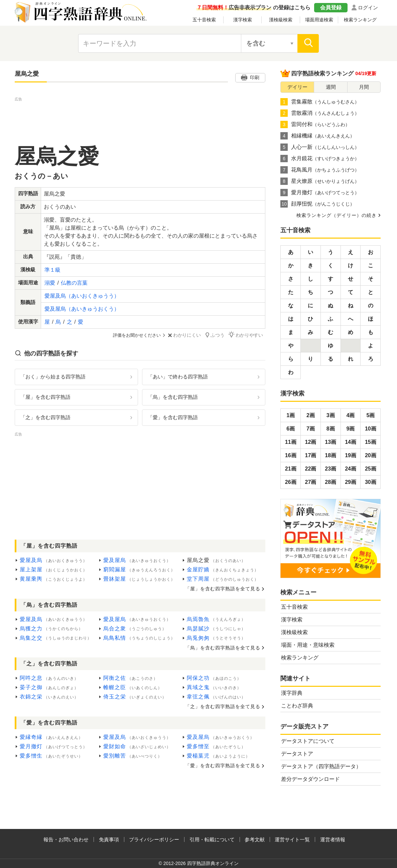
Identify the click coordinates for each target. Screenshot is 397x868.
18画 (330, 455)
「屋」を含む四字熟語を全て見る (223, 588)
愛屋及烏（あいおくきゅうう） (82, 296)
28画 (330, 482)
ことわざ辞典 (297, 706)
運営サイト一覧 (292, 839)
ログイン (368, 8)
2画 (311, 415)
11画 (291, 442)
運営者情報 (333, 839)
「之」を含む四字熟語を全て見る (223, 706)
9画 (351, 429)
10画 (371, 429)
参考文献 (255, 839)
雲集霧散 (320, 102)
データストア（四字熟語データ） (321, 766)
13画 (330, 442)
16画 (291, 455)
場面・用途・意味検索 (308, 645)
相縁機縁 (317, 136)
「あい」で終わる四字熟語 (178, 376)
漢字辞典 (292, 693)
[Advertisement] (140, 118)
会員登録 (331, 8)
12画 (311, 442)
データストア (297, 754)
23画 (330, 469)
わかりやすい (249, 335)
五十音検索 (204, 20)
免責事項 (109, 839)
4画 (351, 415)
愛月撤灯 (320, 193)
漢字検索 (243, 20)
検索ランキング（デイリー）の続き (337, 215)
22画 (311, 469)
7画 (311, 429)
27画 (311, 482)
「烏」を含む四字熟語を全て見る (223, 647)
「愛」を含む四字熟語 (173, 417)
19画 (351, 455)
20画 (371, 455)
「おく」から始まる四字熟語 (53, 376)
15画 (371, 442)
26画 (291, 482)
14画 (351, 442)
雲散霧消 (320, 113)
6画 (291, 429)
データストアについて (308, 741)
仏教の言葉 (74, 283)
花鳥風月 (320, 170)
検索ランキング (360, 20)
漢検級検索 (281, 20)
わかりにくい (191, 335)
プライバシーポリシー (154, 839)
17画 (311, 455)
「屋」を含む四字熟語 (45, 397)
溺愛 (50, 283)
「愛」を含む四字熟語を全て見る (223, 765)
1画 (291, 415)
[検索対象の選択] (269, 43)
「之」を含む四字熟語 (45, 417)
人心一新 (320, 147)
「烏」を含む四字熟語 (173, 397)
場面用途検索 (319, 20)
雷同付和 (315, 124)
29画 (351, 482)
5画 (370, 415)
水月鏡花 (320, 159)
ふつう (220, 335)
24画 (351, 469)
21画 (291, 469)
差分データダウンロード (310, 779)
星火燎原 (320, 181)
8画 (331, 429)
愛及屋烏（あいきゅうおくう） (82, 309)
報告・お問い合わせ (66, 839)
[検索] (308, 43)
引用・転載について (212, 839)
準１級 (52, 270)
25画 (371, 469)
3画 (331, 415)
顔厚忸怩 (317, 204)
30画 (371, 482)
